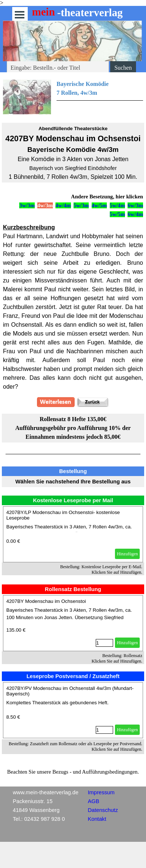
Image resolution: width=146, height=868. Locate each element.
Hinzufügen (127, 554)
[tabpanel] (73, 97)
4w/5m (99, 205)
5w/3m (81, 205)
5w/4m (118, 205)
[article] (73, 534)
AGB (94, 801)
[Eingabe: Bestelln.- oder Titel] (58, 68)
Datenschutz (103, 810)
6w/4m (135, 214)
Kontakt (97, 819)
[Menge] (104, 643)
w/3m (137, 205)
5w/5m (118, 214)
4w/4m (63, 205)
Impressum (101, 792)
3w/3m (27, 205)
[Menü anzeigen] (20, 15)
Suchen (123, 68)
